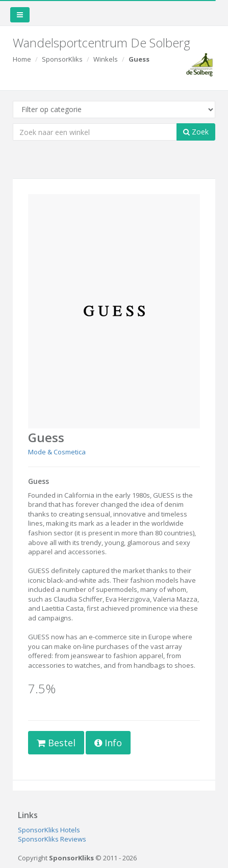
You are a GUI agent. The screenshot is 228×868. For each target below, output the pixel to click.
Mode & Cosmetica (57, 452)
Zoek (196, 132)
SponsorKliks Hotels (49, 830)
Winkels (106, 59)
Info (108, 743)
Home (22, 59)
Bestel (56, 743)
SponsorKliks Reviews (52, 839)
